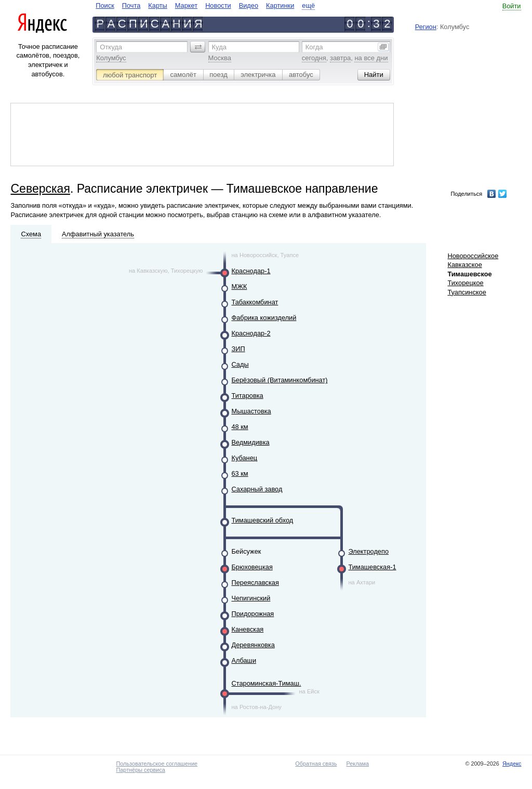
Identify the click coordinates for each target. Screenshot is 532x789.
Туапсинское (467, 292)
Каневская (247, 629)
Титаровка (247, 396)
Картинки (280, 5)
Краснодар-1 (251, 271)
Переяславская (255, 583)
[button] (198, 47)
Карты (157, 5)
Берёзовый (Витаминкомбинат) (279, 380)
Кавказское (464, 265)
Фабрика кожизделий (264, 318)
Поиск (105, 5)
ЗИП (238, 349)
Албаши (244, 660)
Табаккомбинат (255, 302)
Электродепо (368, 551)
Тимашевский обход (262, 520)
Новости (218, 5)
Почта (131, 5)
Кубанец (244, 458)
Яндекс (512, 764)
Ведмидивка (250, 442)
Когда (314, 47)
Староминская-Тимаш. (266, 683)
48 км (240, 427)
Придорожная (252, 614)
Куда (219, 47)
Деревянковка (253, 645)
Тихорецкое (465, 283)
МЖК (239, 286)
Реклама (357, 764)
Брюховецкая (252, 567)
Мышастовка (251, 411)
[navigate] (205, 5)
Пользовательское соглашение (157, 764)
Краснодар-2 (251, 333)
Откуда (111, 47)
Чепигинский (251, 598)
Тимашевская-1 (372, 567)
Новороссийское (473, 256)
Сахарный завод (257, 489)
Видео (249, 5)
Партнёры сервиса (140, 770)
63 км (240, 473)
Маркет (186, 5)
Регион (426, 27)
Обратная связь (316, 764)
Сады (240, 364)
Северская (40, 189)
